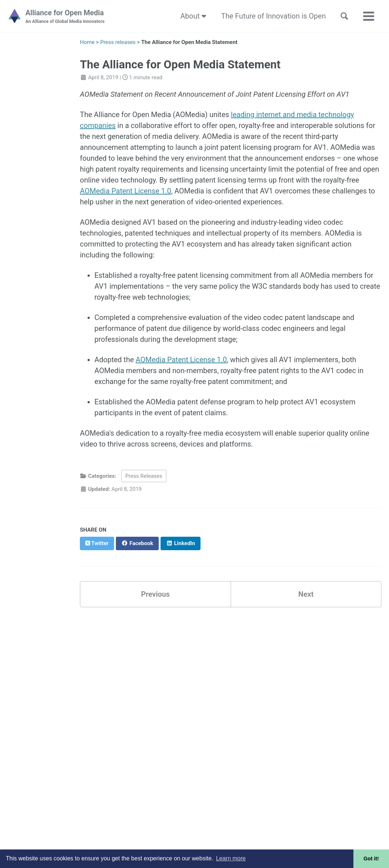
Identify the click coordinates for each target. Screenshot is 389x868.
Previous (155, 594)
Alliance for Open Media (65, 17)
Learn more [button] (231, 858)
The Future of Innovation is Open (273, 16)
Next (306, 594)
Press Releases (144, 476)
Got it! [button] (371, 859)
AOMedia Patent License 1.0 (125, 191)
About (193, 16)
